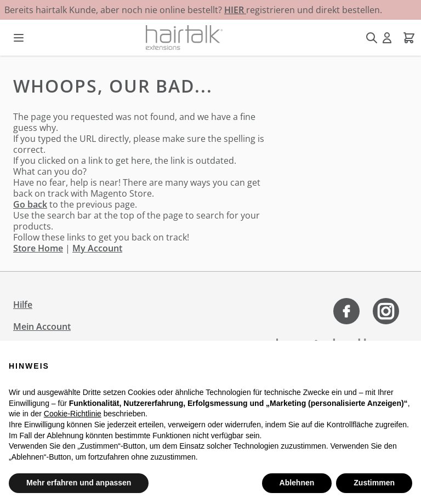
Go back (30, 204)
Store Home (38, 248)
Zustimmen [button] (374, 483)
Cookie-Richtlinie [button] (73, 414)
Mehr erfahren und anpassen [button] (79, 483)
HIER (235, 10)
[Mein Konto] (387, 38)
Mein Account (42, 327)
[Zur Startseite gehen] (184, 38)
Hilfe (23, 305)
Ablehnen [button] (297, 483)
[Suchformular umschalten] (372, 38)
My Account (97, 248)
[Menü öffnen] (19, 38)
